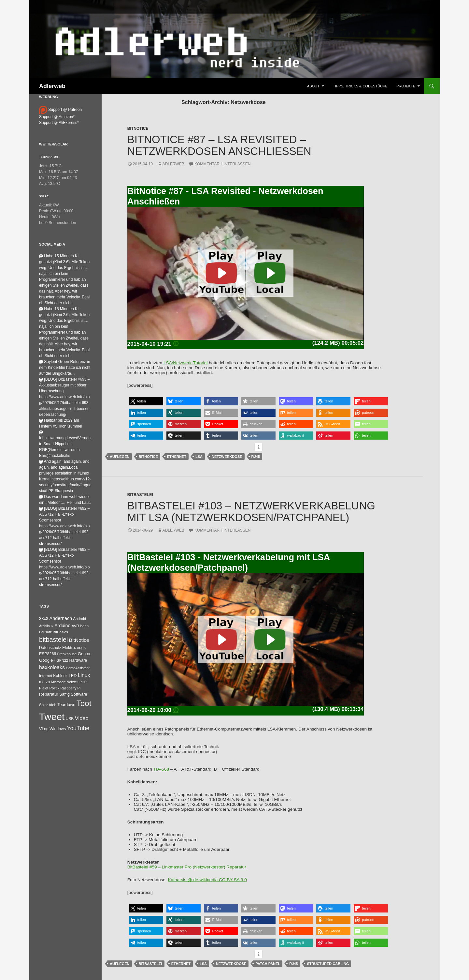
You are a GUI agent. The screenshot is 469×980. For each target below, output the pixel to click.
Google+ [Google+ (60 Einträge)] (47, 660)
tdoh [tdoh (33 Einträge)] (53, 705)
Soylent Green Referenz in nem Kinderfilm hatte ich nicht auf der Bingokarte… (65, 368)
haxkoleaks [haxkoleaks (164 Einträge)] (52, 667)
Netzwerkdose (227, 457)
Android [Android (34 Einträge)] (80, 619)
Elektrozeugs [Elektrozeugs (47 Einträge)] (74, 648)
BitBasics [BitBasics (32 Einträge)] (60, 632)
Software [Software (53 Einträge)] (79, 694)
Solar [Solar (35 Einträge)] (43, 705)
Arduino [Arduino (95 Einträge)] (62, 626)
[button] (146, 401)
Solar (44, 196)
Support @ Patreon (60, 110)
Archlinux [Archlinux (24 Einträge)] (46, 626)
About (313, 86)
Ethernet (177, 457)
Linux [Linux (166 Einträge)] (84, 675)
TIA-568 (161, 769)
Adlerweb (52, 86)
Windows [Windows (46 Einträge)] (58, 729)
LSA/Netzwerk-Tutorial (185, 363)
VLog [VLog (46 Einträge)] (44, 729)
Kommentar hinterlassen (222, 164)
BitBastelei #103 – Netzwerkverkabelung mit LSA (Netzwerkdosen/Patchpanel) (251, 512)
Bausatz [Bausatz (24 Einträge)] (45, 632)
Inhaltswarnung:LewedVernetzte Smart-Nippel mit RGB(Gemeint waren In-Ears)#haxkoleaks (65, 444)
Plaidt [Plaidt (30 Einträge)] (44, 688)
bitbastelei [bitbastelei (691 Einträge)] (53, 640)
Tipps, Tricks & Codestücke (360, 86)
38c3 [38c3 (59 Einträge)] (44, 618)
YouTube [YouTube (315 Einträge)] (78, 728)
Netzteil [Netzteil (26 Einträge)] (72, 682)
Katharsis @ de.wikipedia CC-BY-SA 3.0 (207, 880)
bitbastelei (150, 964)
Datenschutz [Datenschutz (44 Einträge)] (50, 648)
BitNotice (138, 128)
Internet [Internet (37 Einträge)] (46, 676)
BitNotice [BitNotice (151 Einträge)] (79, 640)
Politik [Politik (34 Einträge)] (54, 688)
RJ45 (256, 457)
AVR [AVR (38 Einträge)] (75, 626)
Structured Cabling (328, 964)
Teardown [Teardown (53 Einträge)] (66, 705)
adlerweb (173, 164)
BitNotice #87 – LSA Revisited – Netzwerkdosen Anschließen (219, 145)
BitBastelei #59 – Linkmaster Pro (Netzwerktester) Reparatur (187, 867)
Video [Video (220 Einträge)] (82, 718)
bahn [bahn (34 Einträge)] (84, 626)
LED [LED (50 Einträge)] (73, 676)
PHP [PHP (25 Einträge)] (83, 682)
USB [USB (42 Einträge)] (70, 719)
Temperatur (49, 157)
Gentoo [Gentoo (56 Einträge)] (85, 654)
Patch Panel (268, 964)
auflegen (120, 457)
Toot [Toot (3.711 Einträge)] (84, 703)
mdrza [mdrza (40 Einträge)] (44, 682)
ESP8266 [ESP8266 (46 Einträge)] (48, 654)
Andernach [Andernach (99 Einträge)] (61, 618)
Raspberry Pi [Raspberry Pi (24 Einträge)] (70, 688)
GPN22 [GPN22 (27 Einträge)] (62, 660)
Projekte (406, 86)
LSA (199, 457)
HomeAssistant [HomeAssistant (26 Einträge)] (78, 668)
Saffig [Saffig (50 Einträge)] (64, 694)
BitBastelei (140, 495)
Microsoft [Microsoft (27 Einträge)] (58, 682)
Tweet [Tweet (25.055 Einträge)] (52, 717)
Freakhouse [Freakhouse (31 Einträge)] (67, 654)
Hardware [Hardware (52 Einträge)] (78, 660)
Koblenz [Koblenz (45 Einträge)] (60, 676)
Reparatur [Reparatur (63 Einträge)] (49, 694)
